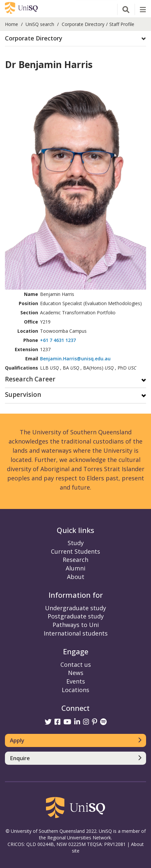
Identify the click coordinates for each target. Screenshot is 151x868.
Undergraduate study (75, 608)
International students (76, 633)
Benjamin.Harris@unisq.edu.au (75, 359)
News (76, 673)
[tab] (75, 39)
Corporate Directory (83, 24)
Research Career (30, 380)
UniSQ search (40, 24)
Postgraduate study (76, 616)
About (76, 577)
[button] (75, 38)
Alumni (75, 568)
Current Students (75, 551)
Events (76, 681)
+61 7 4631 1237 (58, 340)
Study (76, 543)
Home (11, 24)
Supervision (23, 395)
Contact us (76, 664)
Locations (75, 690)
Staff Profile (122, 24)
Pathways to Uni (76, 625)
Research (75, 560)
